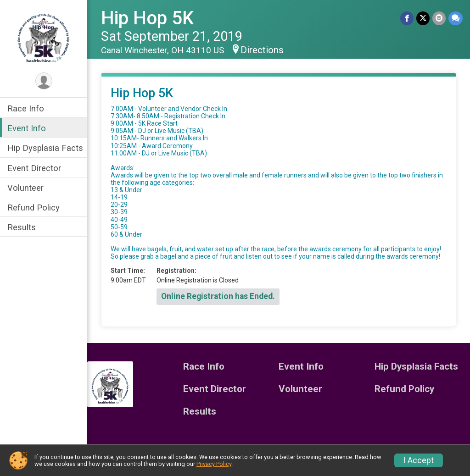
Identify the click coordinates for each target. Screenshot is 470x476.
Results (22, 227)
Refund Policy (34, 208)
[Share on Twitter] (423, 18)
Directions (262, 50)
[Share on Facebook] (407, 18)
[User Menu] (44, 81)
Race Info (26, 108)
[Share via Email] (439, 18)
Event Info (27, 128)
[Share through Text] (456, 18)
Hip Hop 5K (147, 18)
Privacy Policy (214, 464)
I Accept (419, 460)
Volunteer (25, 188)
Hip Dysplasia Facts (45, 148)
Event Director (34, 168)
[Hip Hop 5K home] (43, 35)
